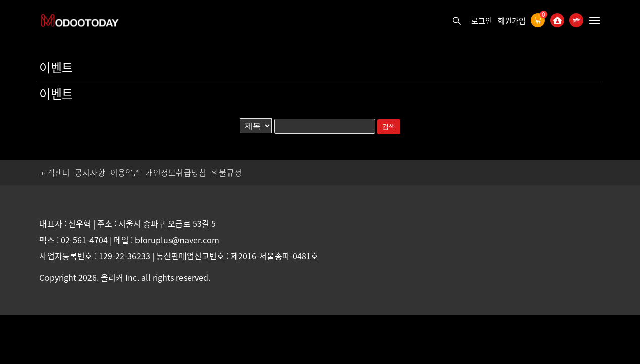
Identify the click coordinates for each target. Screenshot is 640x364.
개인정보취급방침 (176, 172)
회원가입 (512, 21)
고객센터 (55, 172)
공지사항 (90, 172)
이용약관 (125, 172)
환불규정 (226, 172)
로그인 (482, 21)
